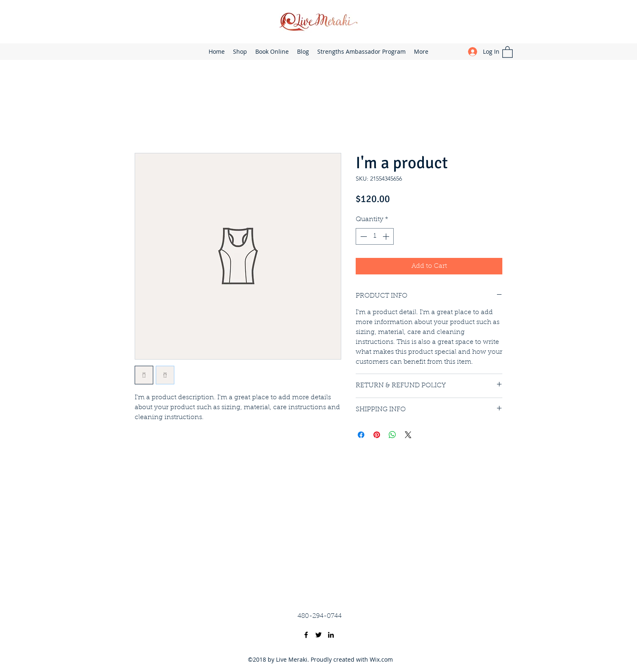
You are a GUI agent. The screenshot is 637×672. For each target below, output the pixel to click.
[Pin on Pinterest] (377, 435)
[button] (507, 52)
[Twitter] (318, 635)
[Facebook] (306, 635)
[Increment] (387, 236)
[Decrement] (363, 236)
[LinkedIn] (331, 635)
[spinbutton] (375, 236)
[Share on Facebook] (361, 435)
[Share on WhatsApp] (392, 435)
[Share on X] (408, 435)
